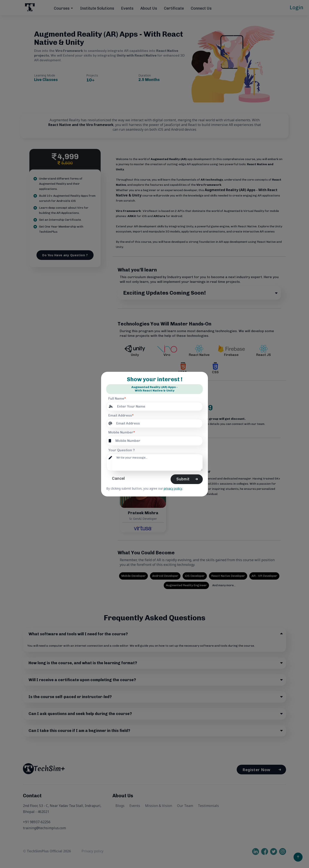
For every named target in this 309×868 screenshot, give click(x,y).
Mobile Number (122, 432)
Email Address (121, 415)
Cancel (120, 478)
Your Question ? (122, 450)
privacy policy (173, 488)
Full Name (117, 398)
